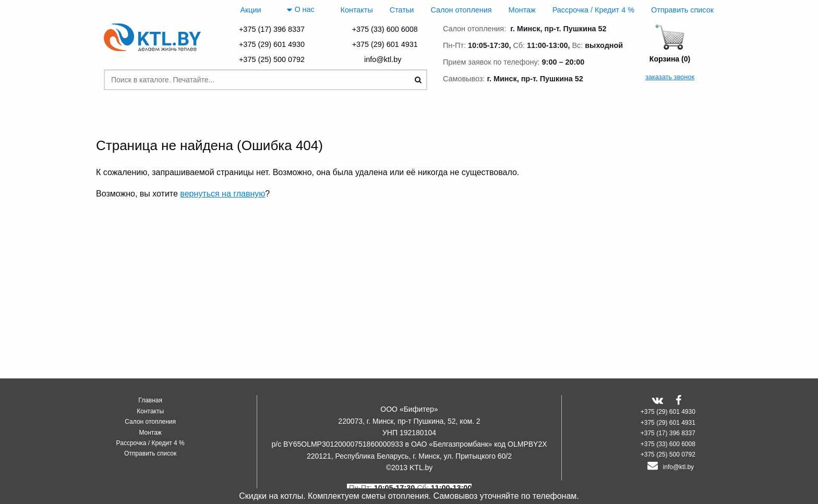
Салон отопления (461, 10)
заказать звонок (670, 77)
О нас (300, 10)
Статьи (402, 10)
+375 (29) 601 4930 (272, 44)
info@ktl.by (385, 59)
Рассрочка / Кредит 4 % (593, 10)
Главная (150, 400)
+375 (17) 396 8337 (272, 29)
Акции (250, 10)
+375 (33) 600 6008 (385, 29)
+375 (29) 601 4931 (385, 44)
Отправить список (682, 10)
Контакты (357, 10)
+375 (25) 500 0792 (272, 59)
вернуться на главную (222, 194)
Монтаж (522, 10)
